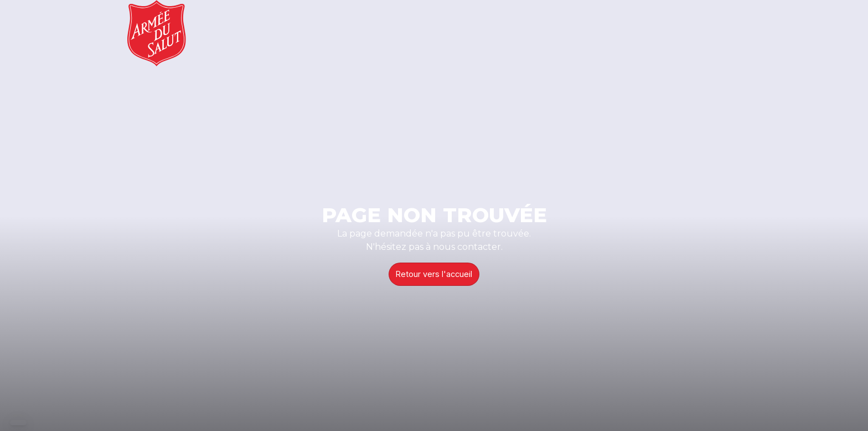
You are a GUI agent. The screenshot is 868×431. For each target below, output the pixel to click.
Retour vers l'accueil (434, 274)
